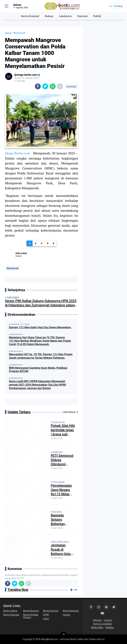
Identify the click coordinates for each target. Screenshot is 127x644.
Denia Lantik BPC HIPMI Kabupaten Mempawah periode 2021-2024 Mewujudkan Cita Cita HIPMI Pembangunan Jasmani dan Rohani (37, 385)
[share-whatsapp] (53, 86)
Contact (108, 620)
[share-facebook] (38, 86)
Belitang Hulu (61, 542)
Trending (118, 6)
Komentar (71, 86)
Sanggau (58, 452)
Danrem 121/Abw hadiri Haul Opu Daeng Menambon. (40, 327)
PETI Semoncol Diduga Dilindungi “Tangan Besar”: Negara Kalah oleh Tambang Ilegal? (63, 460)
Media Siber (97, 627)
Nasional (82, 16)
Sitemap (97, 620)
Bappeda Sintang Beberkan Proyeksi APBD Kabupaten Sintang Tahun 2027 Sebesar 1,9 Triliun (62, 520)
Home (8, 33)
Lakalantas (65, 16)
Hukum (49, 16)
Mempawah (13, 268)
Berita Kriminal (30, 16)
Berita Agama (10, 611)
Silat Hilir (59, 422)
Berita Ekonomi (31, 611)
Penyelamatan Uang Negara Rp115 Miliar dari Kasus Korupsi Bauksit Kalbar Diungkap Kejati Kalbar (63, 490)
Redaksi (110, 627)
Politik (97, 16)
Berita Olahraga (11, 615)
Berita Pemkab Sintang (31, 616)
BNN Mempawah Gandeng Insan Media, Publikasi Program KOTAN (38, 370)
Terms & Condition (102, 624)
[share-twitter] (45, 86)
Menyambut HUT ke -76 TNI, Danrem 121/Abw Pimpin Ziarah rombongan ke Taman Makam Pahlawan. (41, 356)
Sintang (57, 512)
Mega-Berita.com (18, 153)
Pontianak (59, 482)
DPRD (46, 615)
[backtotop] (63, 635)
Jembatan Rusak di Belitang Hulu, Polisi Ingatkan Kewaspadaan (62, 550)
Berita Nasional (71, 611)
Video (46, 619)
